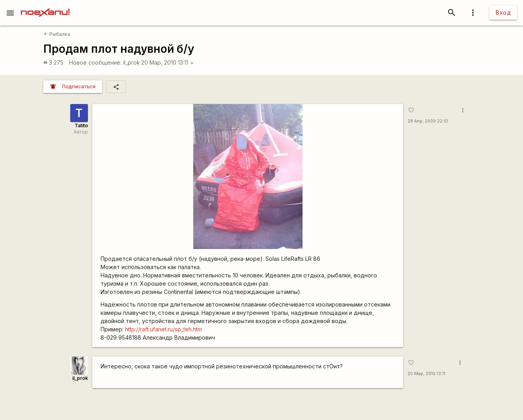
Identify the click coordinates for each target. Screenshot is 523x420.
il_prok (132, 62)
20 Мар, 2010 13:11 (168, 62)
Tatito (81, 125)
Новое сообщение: (95, 62)
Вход (503, 12)
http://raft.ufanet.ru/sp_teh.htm (163, 329)
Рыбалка (57, 34)
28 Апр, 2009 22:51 (428, 121)
